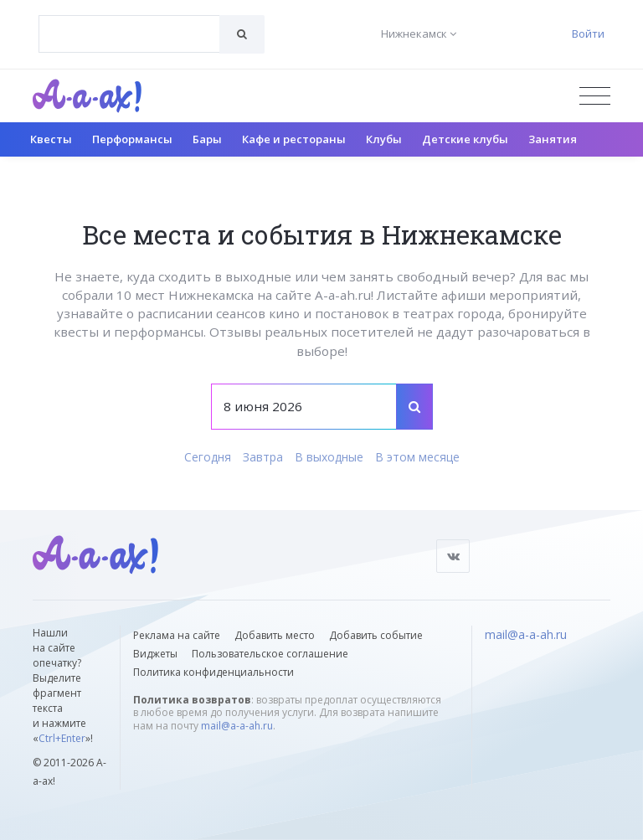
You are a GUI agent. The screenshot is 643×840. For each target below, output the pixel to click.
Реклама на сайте (177, 635)
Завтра (263, 457)
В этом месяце (417, 457)
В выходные (329, 457)
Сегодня (208, 457)
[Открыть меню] (595, 96)
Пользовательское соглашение (270, 654)
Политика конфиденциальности (213, 672)
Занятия (553, 139)
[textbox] (129, 22)
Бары (207, 139)
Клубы (384, 139)
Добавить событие (376, 635)
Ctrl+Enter (62, 738)
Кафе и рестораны (294, 139)
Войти (588, 33)
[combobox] (129, 34)
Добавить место (275, 635)
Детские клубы (465, 139)
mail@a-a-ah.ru (237, 726)
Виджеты (155, 654)
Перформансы (132, 139)
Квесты (51, 139)
